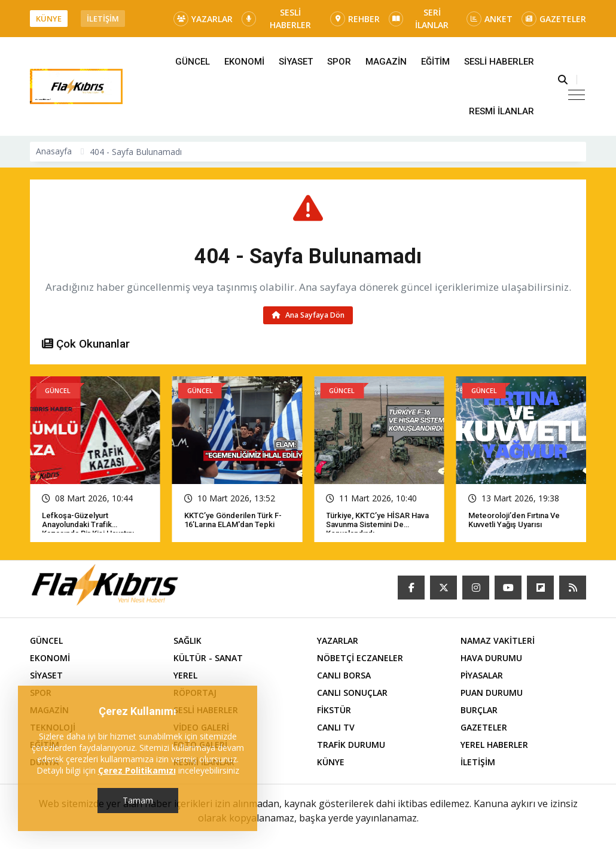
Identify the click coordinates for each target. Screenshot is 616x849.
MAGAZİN (386, 62)
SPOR (339, 62)
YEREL (185, 675)
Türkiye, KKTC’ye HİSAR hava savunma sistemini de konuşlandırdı (377, 524)
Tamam (138, 800)
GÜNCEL (193, 62)
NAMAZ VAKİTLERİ (498, 640)
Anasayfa (54, 151)
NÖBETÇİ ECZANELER (360, 658)
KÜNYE (49, 19)
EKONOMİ (244, 62)
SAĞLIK (187, 640)
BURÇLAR (479, 710)
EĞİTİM (435, 62)
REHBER (355, 19)
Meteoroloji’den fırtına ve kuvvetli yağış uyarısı (514, 520)
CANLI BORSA (344, 675)
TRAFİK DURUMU (351, 745)
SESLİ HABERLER (276, 19)
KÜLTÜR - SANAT (208, 658)
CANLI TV (336, 727)
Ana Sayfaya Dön (308, 315)
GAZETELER (554, 19)
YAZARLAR (203, 19)
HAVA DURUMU (491, 658)
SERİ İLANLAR (419, 19)
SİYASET (296, 62)
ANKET (490, 19)
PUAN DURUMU (492, 693)
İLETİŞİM (103, 19)
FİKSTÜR (334, 710)
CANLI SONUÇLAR (352, 693)
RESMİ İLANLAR (501, 111)
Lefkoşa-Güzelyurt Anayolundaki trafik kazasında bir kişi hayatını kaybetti (88, 529)
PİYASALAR (482, 675)
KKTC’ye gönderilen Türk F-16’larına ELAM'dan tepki (233, 520)
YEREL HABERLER (494, 745)
